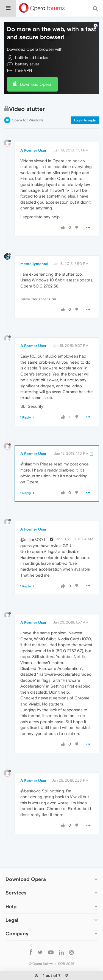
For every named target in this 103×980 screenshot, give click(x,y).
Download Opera (36, 67)
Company (17, 917)
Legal (12, 903)
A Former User (33, 134)
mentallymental (34, 247)
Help (11, 890)
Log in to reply (85, 103)
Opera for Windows (28, 103)
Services (16, 876)
